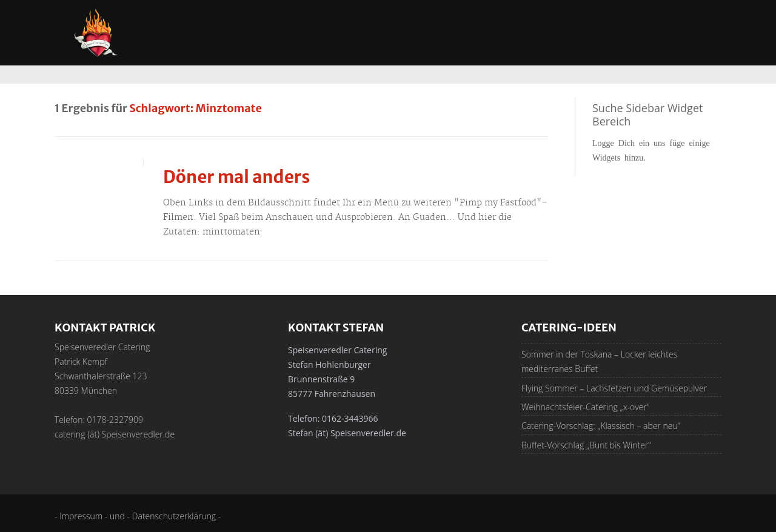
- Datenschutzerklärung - (174, 516)
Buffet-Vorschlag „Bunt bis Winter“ (586, 445)
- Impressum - (82, 516)
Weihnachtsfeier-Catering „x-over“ (585, 407)
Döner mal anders (236, 177)
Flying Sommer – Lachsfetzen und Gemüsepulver (614, 388)
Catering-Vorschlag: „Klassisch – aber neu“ (601, 426)
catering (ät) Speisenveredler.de (115, 434)
